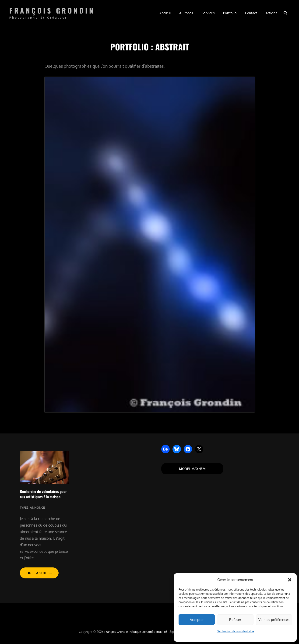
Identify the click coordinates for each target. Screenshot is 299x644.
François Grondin (52, 10)
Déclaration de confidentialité (235, 631)
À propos (186, 13)
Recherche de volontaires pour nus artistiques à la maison (43, 494)
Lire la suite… (42, 574)
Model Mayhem (192, 469)
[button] (290, 580)
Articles (272, 13)
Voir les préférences (274, 620)
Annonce (37, 507)
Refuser (235, 620)
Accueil (165, 13)
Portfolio (230, 13)
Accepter (197, 620)
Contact (251, 13)
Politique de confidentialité (148, 632)
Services (208, 13)
